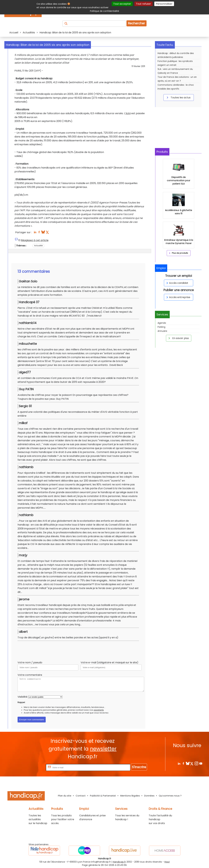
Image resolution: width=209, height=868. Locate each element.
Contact (81, 796)
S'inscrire (139, 767)
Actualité (38, 246)
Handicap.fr (119, 862)
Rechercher (137, 23)
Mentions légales (130, 796)
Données (149, 796)
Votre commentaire (30, 675)
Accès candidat (177, 283)
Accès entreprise (178, 297)
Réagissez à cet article (35, 240)
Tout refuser (144, 4)
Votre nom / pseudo (30, 662)
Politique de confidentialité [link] (104, 11)
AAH (128, 113)
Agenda (162, 323)
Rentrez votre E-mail (33, 767)
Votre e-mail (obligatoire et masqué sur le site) (109, 662)
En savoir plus (178, 338)
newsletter (103, 749)
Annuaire (162, 331)
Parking (161, 327)
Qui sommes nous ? (170, 796)
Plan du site (65, 796)
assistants (99, 710)
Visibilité (22, 697)
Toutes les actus (178, 97)
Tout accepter (122, 4)
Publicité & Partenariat (103, 796)
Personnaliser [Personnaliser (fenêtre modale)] (164, 4)
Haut (167, 862)
